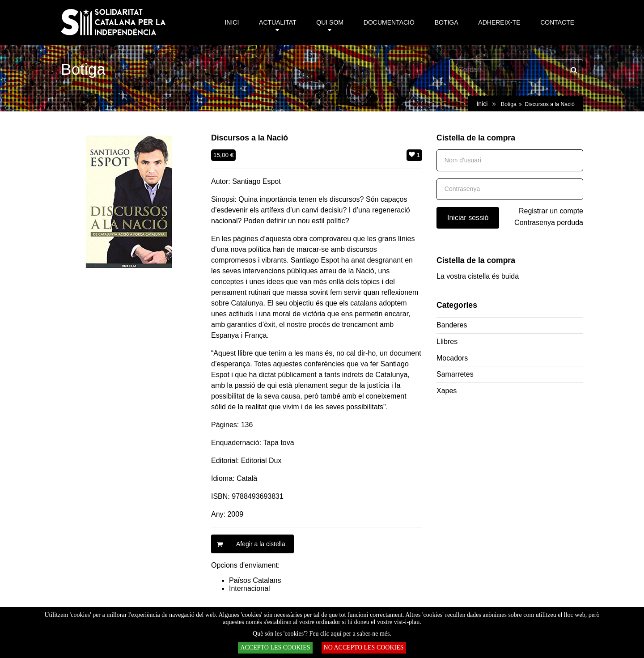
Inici (482, 104)
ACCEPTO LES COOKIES (275, 647)
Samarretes (455, 374)
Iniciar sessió (468, 218)
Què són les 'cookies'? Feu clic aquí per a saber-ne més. (322, 634)
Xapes (447, 391)
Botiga (509, 104)
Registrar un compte (551, 211)
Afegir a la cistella (248, 544)
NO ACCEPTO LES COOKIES (364, 647)
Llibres (447, 342)
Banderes (452, 325)
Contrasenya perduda (549, 223)
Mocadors (452, 358)
